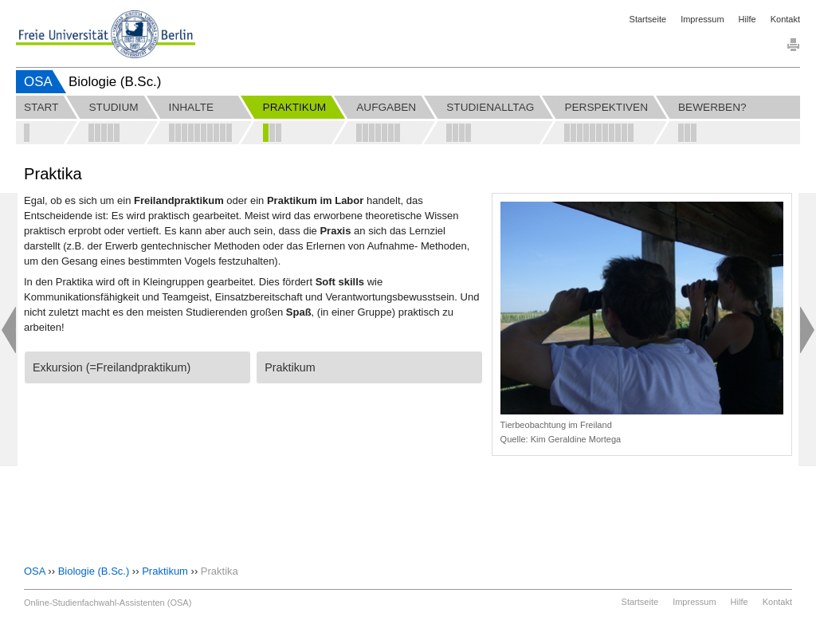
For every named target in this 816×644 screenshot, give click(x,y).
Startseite (648, 19)
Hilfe (747, 19)
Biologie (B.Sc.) (94, 571)
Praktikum (165, 571)
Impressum (702, 19)
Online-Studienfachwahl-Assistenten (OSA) (108, 603)
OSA (38, 82)
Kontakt (785, 19)
